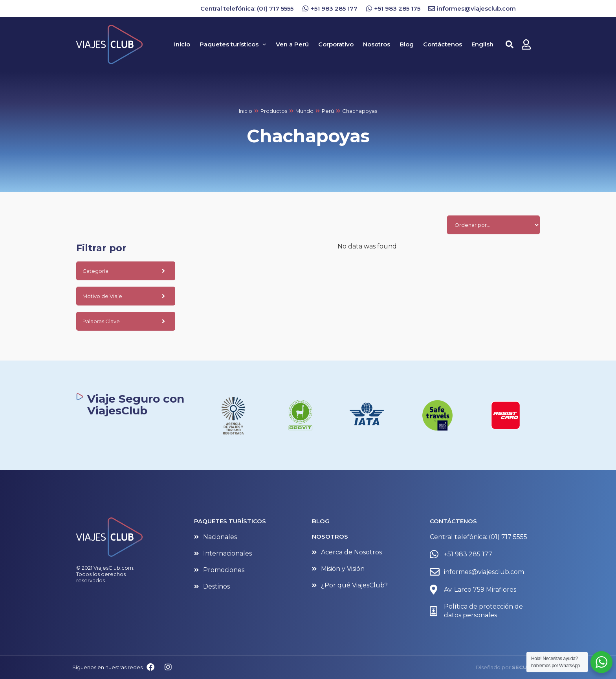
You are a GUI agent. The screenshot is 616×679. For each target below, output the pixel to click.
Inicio (246, 111)
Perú (328, 111)
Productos (274, 111)
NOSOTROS (330, 536)
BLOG (321, 521)
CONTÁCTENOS (453, 521)
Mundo (304, 111)
